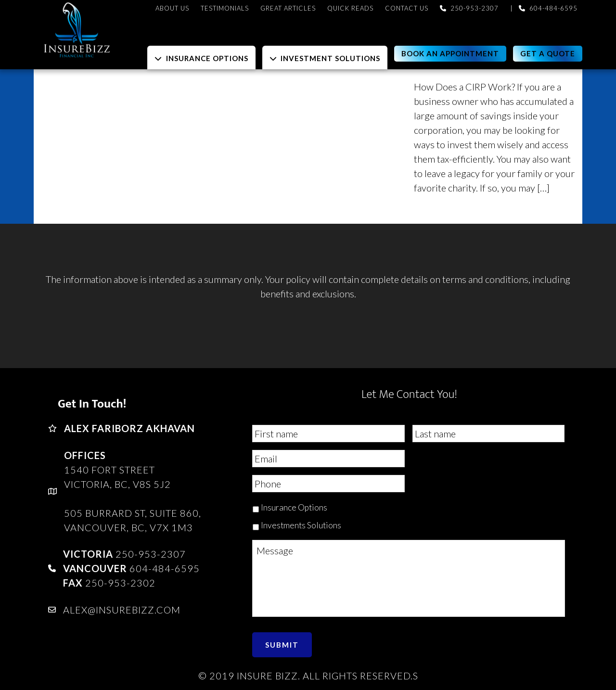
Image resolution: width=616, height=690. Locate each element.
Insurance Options (294, 507)
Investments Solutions (301, 525)
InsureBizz (120, 30)
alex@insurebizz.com (122, 610)
